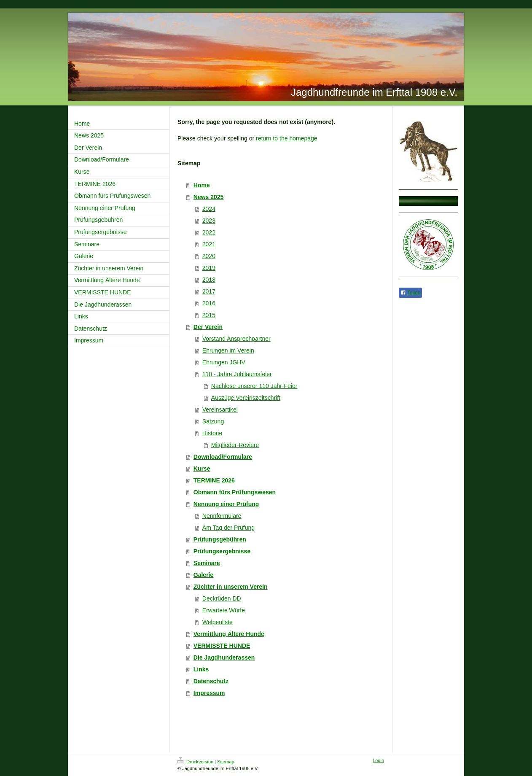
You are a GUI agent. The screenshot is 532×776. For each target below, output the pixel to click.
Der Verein (208, 327)
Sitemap (226, 762)
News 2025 (209, 197)
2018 (209, 280)
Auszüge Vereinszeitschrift (246, 398)
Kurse (202, 469)
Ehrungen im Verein (228, 350)
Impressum (209, 693)
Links (201, 669)
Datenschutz (211, 681)
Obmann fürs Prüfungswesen (235, 492)
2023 (209, 221)
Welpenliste (218, 622)
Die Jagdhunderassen (224, 657)
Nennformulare (222, 516)
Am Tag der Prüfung (228, 528)
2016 (209, 303)
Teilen (410, 293)
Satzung (213, 421)
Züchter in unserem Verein (231, 587)
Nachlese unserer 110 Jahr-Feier (254, 386)
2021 (209, 244)
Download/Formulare (223, 457)
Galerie (203, 575)
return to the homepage (287, 138)
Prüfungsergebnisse (222, 551)
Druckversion (196, 762)
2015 (209, 315)
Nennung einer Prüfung (226, 504)
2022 (209, 232)
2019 (209, 268)
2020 (209, 256)
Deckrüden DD (222, 598)
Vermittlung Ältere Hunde (229, 634)
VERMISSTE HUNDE (222, 646)
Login (378, 760)
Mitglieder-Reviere (235, 445)
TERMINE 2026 (214, 480)
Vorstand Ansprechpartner (236, 339)
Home (202, 185)
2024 (209, 209)
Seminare (207, 563)
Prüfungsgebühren (220, 539)
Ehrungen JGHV (224, 362)
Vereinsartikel (220, 410)
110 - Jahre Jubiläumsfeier (237, 374)
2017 (209, 291)
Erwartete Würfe (224, 610)
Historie (212, 433)
